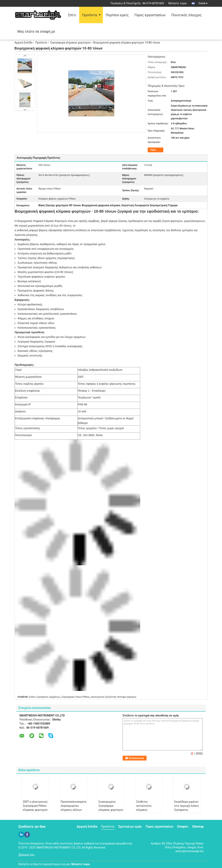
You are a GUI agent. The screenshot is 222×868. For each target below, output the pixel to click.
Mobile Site (26, 855)
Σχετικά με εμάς (130, 827)
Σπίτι (72, 15)
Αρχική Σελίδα (23, 43)
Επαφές (183, 827)
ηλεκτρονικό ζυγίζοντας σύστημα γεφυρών (114, 697)
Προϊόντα (89, 15)
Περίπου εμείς (117, 15)
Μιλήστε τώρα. (178, 3)
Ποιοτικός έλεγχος (187, 15)
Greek (203, 3)
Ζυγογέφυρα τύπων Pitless (75, 697)
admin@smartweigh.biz (189, 851)
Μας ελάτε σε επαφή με (36, 31)
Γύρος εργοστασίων (150, 15)
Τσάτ (153, 150)
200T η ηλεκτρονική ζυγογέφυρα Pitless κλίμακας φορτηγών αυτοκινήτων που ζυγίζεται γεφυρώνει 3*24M (35, 812)
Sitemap (198, 827)
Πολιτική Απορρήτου (31, 843)
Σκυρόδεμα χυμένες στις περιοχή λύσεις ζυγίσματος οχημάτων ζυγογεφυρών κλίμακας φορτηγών (187, 812)
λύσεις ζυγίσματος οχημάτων (44, 697)
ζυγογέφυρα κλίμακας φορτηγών (70, 43)
